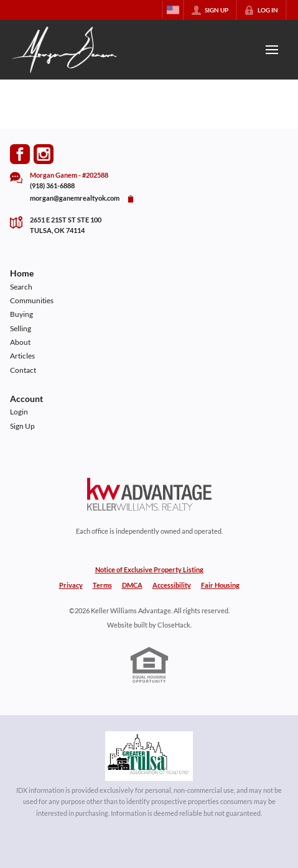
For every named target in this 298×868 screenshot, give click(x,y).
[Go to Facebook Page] (20, 154)
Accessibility (172, 585)
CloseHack (174, 625)
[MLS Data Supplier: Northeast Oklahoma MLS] (149, 756)
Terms (102, 585)
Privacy (71, 585)
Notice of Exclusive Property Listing (149, 569)
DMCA (132, 585)
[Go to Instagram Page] (44, 154)
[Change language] (173, 10)
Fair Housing (220, 585)
